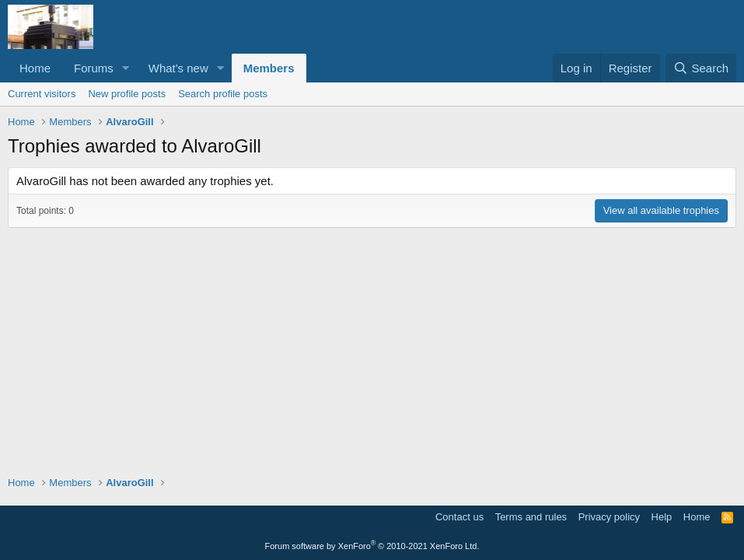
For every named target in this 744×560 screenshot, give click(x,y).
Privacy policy (609, 517)
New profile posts (127, 94)
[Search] (701, 68)
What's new (178, 68)
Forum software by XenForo (372, 546)
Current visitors (42, 94)
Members (269, 68)
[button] (126, 68)
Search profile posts (223, 94)
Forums (94, 68)
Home (35, 68)
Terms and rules (531, 517)
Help (662, 517)
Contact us (459, 517)
